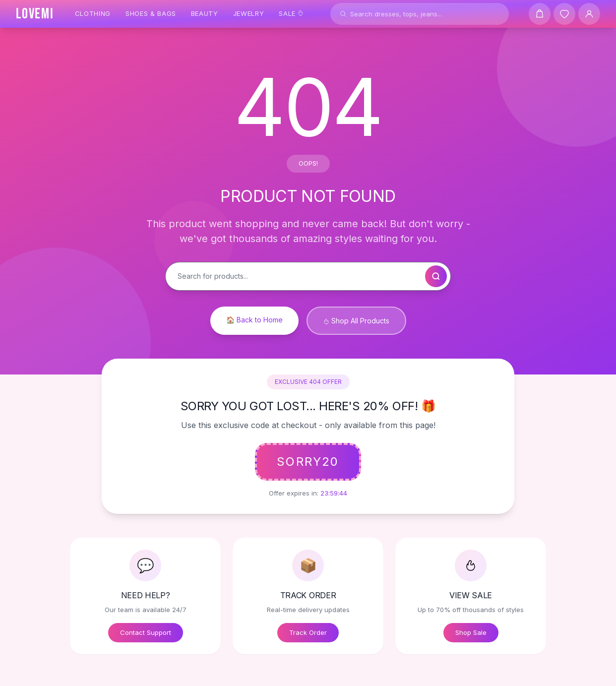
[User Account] (589, 14)
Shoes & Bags (151, 13)
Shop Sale (471, 632)
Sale (291, 13)
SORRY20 (308, 462)
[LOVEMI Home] (35, 14)
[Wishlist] (564, 14)
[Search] (343, 14)
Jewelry (249, 13)
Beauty (205, 13)
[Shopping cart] (540, 14)
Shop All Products (356, 321)
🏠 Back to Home (254, 320)
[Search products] (420, 14)
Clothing (93, 13)
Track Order (308, 632)
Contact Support (146, 632)
